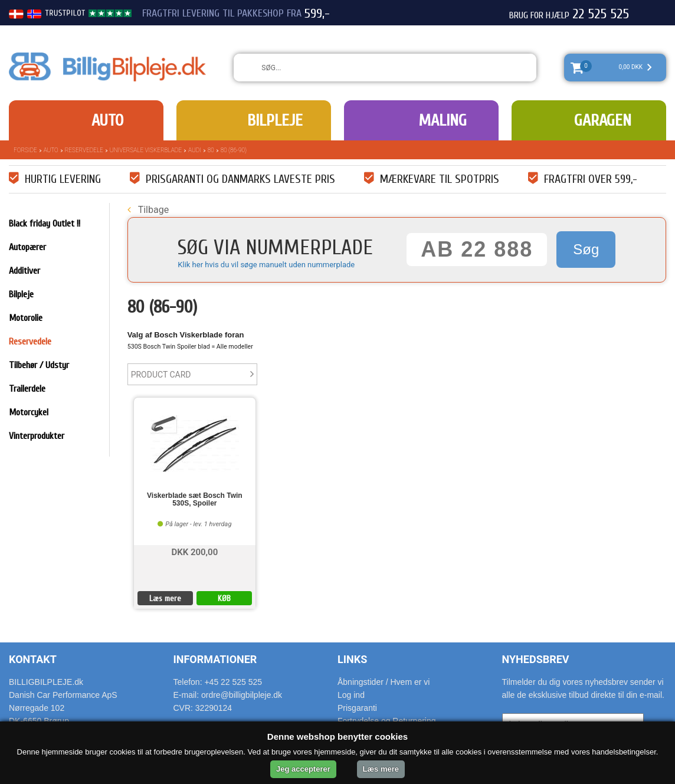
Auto (107, 120)
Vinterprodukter (37, 436)
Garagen (603, 120)
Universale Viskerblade (146, 150)
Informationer (215, 659)
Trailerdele (27, 389)
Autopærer (27, 247)
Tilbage (148, 210)
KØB (224, 598)
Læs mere (165, 598)
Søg (586, 249)
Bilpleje (275, 120)
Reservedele (84, 150)
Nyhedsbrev (536, 659)
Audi (195, 150)
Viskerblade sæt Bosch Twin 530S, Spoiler (195, 500)
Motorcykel (29, 412)
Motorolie (26, 318)
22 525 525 (601, 14)
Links (352, 659)
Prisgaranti (357, 708)
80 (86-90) (234, 150)
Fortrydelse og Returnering (387, 721)
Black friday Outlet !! (45, 224)
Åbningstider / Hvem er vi (384, 682)
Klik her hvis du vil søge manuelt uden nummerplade (266, 265)
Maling (443, 120)
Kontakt (33, 659)
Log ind (351, 695)
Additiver (24, 271)
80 (211, 150)
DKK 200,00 (194, 551)
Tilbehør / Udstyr (39, 365)
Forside (25, 150)
